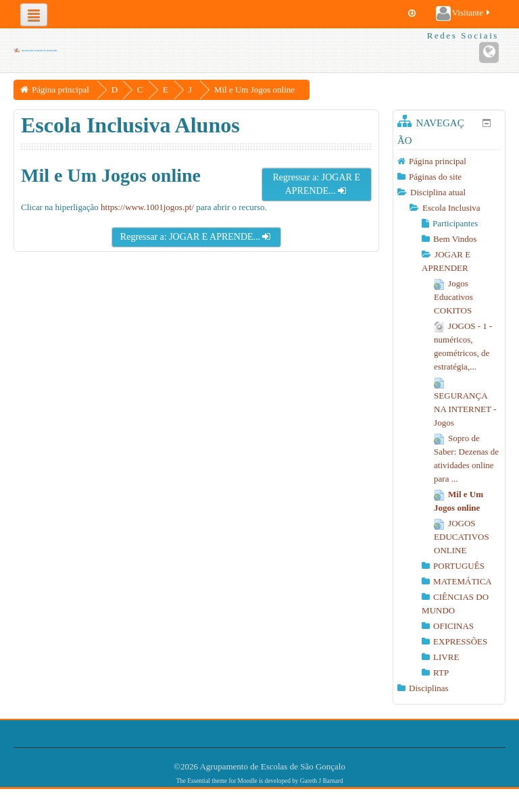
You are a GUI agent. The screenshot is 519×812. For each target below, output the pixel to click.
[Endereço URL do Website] (489, 52)
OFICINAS (453, 626)
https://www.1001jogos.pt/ (147, 207)
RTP (441, 673)
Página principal (438, 161)
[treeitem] (449, 161)
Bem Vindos (455, 239)
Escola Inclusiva (451, 208)
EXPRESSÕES (460, 641)
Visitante (464, 14)
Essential (199, 781)
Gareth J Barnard (322, 781)
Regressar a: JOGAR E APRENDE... (316, 184)
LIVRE (446, 657)
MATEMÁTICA (463, 581)
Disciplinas (429, 688)
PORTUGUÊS (459, 566)
